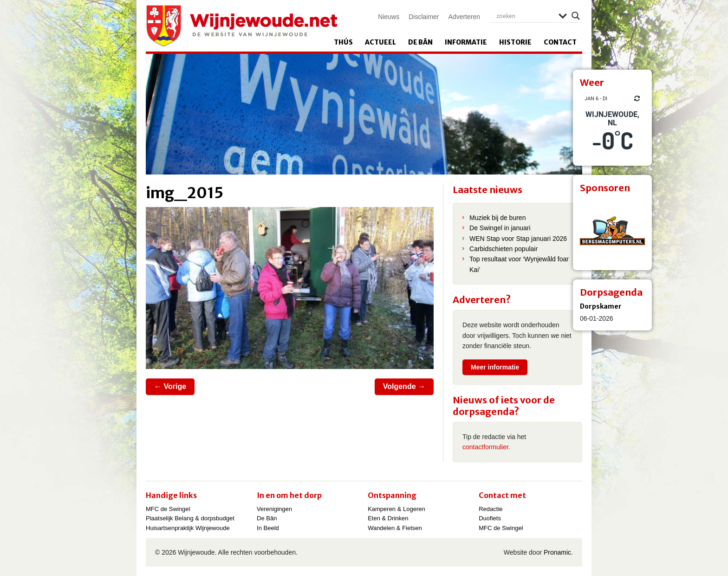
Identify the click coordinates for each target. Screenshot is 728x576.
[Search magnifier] (576, 16)
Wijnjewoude (241, 26)
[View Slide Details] (612, 231)
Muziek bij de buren (497, 218)
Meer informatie (495, 367)
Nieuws (389, 17)
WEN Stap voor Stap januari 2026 (518, 239)
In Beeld (268, 528)
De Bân (420, 42)
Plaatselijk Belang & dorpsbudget (190, 518)
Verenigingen (274, 509)
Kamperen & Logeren (396, 509)
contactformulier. (486, 447)
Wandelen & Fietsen (395, 528)
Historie (515, 42)
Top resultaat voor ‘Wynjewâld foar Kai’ (519, 264)
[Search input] (525, 16)
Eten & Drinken (388, 518)
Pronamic (557, 552)
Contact (560, 42)
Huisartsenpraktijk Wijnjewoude (188, 528)
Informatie (466, 42)
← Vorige (170, 386)
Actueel (380, 42)
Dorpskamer (601, 306)
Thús (343, 42)
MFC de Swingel (168, 509)
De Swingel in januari (500, 228)
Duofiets (490, 518)
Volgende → (404, 386)
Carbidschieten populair (504, 249)
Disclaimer (424, 17)
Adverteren (464, 17)
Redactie (491, 509)
